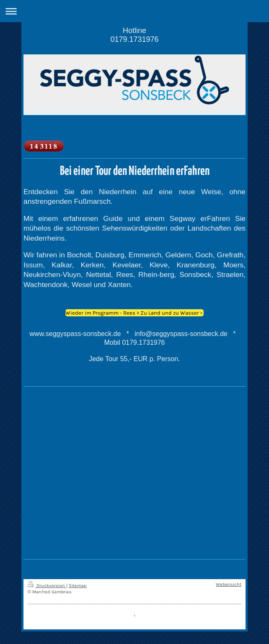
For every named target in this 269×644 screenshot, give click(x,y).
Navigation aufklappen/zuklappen (134, 11)
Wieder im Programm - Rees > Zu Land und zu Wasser (132, 313)
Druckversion (47, 586)
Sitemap (78, 586)
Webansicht (229, 584)
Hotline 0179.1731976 (134, 35)
